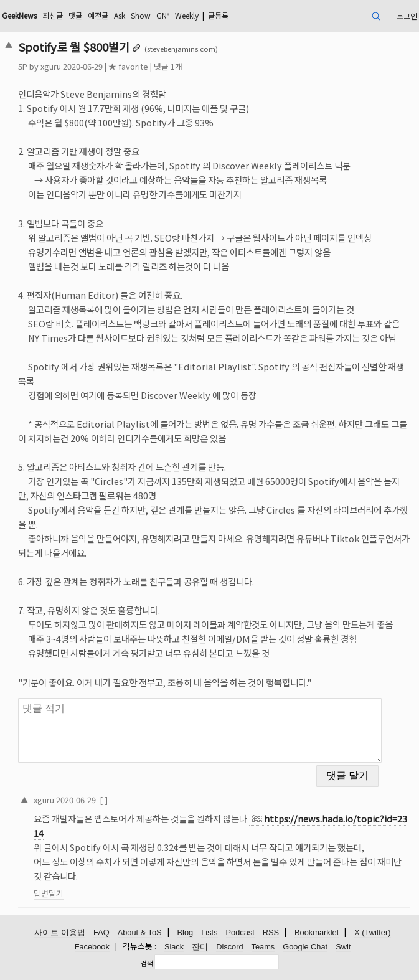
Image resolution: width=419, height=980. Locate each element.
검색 (147, 963)
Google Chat (305, 947)
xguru (51, 66)
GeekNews (19, 15)
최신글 (53, 15)
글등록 (218, 15)
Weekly (187, 15)
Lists (209, 932)
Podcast (240, 932)
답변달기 (49, 893)
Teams (263, 947)
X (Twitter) (372, 932)
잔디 (200, 947)
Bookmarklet (317, 932)
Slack (174, 947)
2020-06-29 (76, 800)
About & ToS (140, 932)
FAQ (101, 932)
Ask (120, 15)
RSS (271, 932)
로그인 (407, 16)
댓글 (75, 15)
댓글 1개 (168, 66)
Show (141, 15)
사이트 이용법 (60, 932)
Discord (229, 947)
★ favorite (128, 66)
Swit (343, 947)
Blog (186, 932)
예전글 (98, 15)
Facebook (92, 947)
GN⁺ (163, 15)
